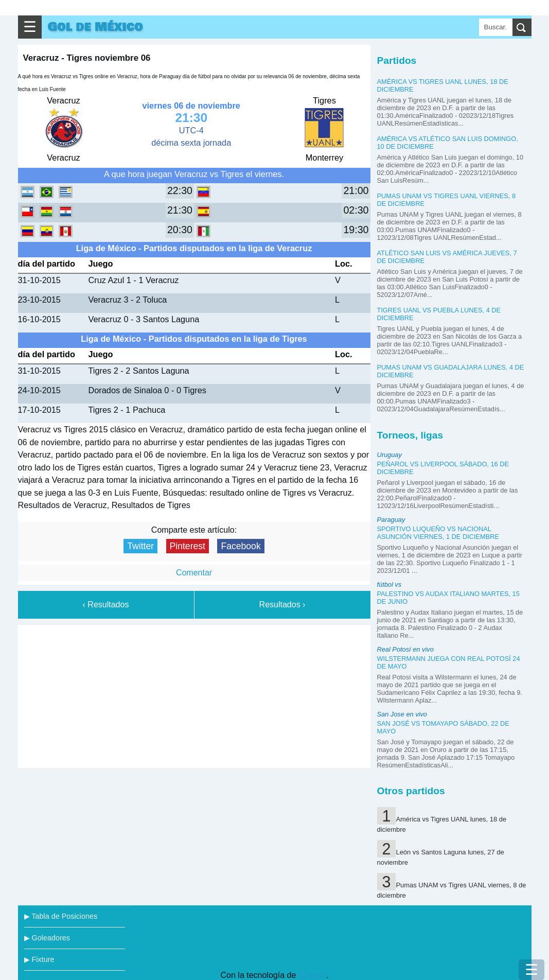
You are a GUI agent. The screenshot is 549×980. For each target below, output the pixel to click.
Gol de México (95, 27)
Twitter (140, 546)
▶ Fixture (39, 959)
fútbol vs (389, 584)
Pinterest (188, 546)
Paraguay (391, 520)
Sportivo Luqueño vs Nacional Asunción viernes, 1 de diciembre (438, 533)
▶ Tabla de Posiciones (61, 916)
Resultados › (282, 605)
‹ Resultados (106, 605)
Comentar (194, 573)
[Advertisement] (194, 694)
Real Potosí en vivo (405, 649)
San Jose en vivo (402, 714)
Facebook (241, 546)
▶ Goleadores (47, 938)
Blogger (312, 975)
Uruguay (389, 455)
